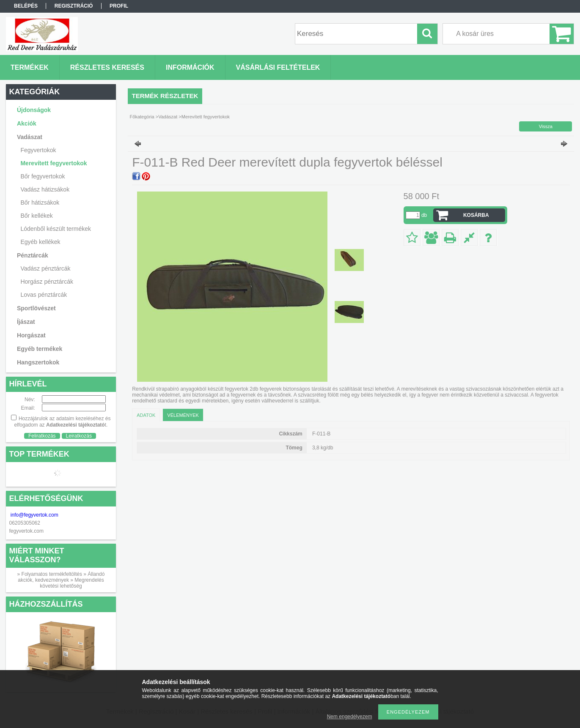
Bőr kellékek (36, 216)
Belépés (26, 6)
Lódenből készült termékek (56, 229)
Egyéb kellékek (40, 242)
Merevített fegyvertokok (54, 163)
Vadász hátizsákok (45, 189)
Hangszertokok (38, 362)
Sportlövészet (36, 308)
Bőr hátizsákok (40, 203)
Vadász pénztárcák (45, 268)
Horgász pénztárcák (47, 282)
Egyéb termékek (40, 349)
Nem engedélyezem (350, 717)
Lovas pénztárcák (44, 295)
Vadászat (30, 137)
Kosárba (476, 215)
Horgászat (31, 335)
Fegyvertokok (38, 150)
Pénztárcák (33, 255)
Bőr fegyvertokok (43, 176)
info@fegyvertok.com (34, 515)
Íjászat (26, 322)
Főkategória (142, 117)
